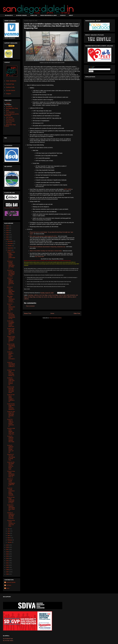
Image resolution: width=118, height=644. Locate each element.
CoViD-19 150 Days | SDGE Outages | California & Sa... (11, 398)
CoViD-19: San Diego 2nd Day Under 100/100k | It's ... (11, 414)
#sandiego (31, 295)
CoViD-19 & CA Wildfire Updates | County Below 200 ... (11, 324)
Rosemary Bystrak (11, 582)
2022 (8, 235)
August (9, 250)
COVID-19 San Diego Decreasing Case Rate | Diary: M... (11, 474)
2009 (8, 567)
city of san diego (43, 295)
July (9, 529)
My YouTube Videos (8, 641)
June (9, 531)
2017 (8, 549)
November (10, 243)
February (10, 540)
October (10, 246)
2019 (8, 545)
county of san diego (53, 295)
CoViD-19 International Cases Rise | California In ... (11, 365)
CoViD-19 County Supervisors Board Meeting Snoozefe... (11, 492)
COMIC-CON (34, 15)
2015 (8, 554)
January (10, 542)
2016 (8, 552)
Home (52, 313)
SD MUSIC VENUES (21, 15)
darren (8, 588)
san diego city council (42, 297)
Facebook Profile (10, 87)
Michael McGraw (10, 121)
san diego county (52, 297)
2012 (8, 561)
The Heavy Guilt (10, 119)
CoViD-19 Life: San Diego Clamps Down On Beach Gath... (11, 466)
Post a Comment (30, 306)
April (9, 536)
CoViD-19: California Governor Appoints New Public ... (11, 440)
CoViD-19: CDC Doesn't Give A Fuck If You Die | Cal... (11, 307)
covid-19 (61, 295)
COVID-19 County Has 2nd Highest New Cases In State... (11, 273)
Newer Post (28, 313)
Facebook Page (10, 84)
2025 (8, 228)
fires (65, 295)
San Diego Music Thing (12, 108)
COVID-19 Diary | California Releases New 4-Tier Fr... (11, 282)
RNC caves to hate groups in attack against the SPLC (43, 236)
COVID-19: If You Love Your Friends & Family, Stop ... (11, 457)
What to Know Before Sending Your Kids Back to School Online (46, 251)
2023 (8, 233)
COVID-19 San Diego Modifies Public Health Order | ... (11, 256)
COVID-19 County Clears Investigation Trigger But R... (11, 482)
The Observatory (10, 112)
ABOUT (71, 15)
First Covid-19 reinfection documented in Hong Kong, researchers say (47, 247)
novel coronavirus (71, 295)
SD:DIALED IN (9, 15)
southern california (67, 297)
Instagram (8, 94)
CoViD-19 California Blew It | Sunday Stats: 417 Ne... (10, 449)
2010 (8, 565)
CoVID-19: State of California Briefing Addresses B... (11, 423)
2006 (8, 574)
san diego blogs (31, 297)
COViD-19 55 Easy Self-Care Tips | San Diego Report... (11, 390)
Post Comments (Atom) (56, 318)
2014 (8, 556)
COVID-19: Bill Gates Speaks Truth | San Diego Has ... (11, 431)
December (10, 241)
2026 (8, 226)
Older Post (77, 313)
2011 (8, 563)
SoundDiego (9, 106)
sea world (59, 297)
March (9, 538)
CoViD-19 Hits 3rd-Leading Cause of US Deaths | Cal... (11, 347)
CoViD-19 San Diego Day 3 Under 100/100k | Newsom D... (11, 407)
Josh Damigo (9, 117)
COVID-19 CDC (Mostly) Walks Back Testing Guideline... (11, 291)
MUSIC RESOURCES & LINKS (49, 15)
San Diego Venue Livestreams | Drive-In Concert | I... (11, 299)
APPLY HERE (68, 189)
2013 (8, 558)
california (36, 295)
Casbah (8, 103)
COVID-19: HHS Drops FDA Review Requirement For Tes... (11, 316)
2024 (8, 230)
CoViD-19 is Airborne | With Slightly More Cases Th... (11, 508)
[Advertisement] (99, 92)
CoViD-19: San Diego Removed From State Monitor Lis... (11, 373)
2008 (8, 570)
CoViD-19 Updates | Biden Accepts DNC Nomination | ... (11, 356)
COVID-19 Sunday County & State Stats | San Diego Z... (11, 265)
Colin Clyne (9, 123)
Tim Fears (9, 585)
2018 (8, 547)
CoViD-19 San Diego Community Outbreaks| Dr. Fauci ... (11, 500)
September (10, 248)
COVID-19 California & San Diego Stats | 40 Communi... (11, 515)
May (9, 533)
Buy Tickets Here (40, 256)
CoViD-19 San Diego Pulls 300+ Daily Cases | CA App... (11, 331)
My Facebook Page (8, 639)
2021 (8, 237)
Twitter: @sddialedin (11, 81)
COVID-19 (63, 15)
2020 (8, 239)
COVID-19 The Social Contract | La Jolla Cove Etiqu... (11, 523)
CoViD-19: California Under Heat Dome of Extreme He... (11, 381)
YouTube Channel (11, 90)
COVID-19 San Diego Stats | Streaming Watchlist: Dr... (11, 339)
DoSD (7, 110)
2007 (8, 572)
